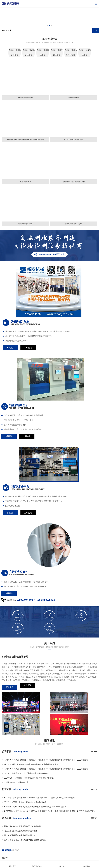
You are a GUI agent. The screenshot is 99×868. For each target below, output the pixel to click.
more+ (94, 752)
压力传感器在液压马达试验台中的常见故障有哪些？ (25, 840)
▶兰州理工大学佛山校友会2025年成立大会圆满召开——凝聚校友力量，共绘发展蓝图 (39, 798)
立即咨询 (27, 687)
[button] (47, 25)
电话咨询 (87, 865)
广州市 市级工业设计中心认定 (16, 782)
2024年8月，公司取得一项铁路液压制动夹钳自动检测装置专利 (30, 778)
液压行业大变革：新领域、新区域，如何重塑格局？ (25, 802)
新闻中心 (62, 865)
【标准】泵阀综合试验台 (29, 53)
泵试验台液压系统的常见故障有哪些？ (20, 835)
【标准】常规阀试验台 (84, 53)
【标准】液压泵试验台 (43, 53)
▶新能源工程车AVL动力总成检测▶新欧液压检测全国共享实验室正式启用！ (35, 807)
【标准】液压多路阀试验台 (70, 53)
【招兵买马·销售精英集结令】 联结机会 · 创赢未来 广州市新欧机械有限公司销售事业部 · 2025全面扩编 (46, 760)
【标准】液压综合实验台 (15, 53)
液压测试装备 (37, 865)
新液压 (5, 858)
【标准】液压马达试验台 (56, 53)
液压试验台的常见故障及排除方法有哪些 (21, 831)
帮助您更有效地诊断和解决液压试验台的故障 (22, 826)
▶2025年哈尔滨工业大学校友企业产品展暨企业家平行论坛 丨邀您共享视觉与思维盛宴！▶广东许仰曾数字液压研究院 (50, 811)
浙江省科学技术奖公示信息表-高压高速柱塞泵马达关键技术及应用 (31, 764)
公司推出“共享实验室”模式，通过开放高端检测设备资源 (27, 773)
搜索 (96, 30)
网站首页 (12, 865)
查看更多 (10, 687)
